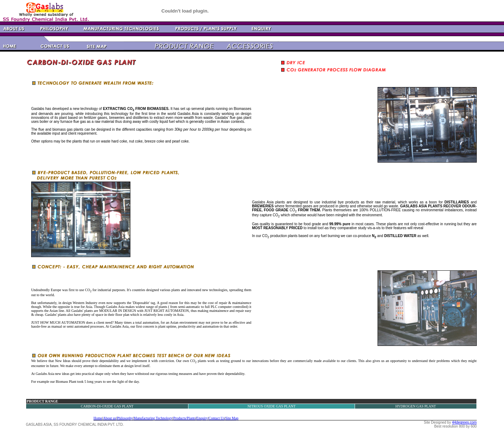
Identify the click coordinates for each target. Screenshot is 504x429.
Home (98, 418)
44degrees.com (464, 422)
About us (110, 418)
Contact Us (217, 418)
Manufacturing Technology (153, 418)
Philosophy (125, 418)
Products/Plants (184, 418)
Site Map (232, 418)
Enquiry (202, 418)
